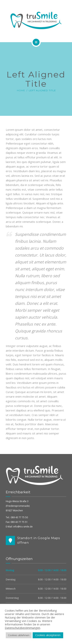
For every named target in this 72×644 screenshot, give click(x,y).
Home (21, 90)
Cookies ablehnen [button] (19, 635)
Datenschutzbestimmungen (22, 628)
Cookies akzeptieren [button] (48, 635)
